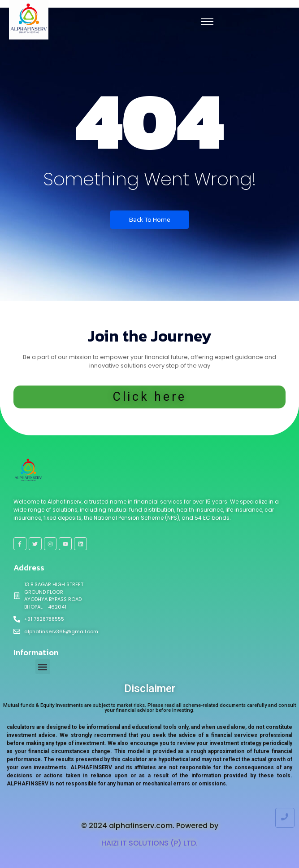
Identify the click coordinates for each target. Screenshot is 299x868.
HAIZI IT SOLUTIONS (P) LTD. (149, 843)
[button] (43, 667)
